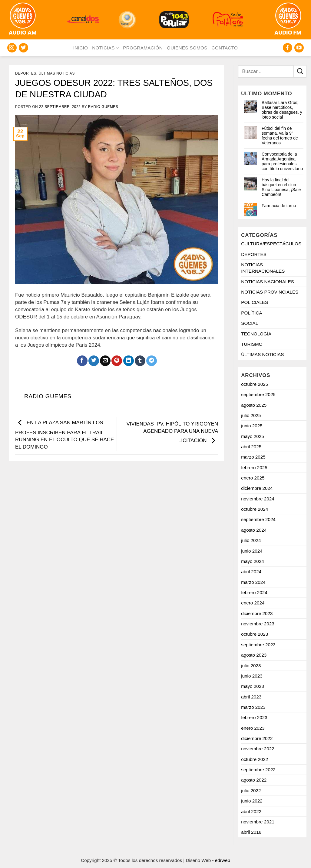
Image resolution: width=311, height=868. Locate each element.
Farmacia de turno (279, 206)
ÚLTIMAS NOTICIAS (57, 73)
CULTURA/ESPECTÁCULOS (271, 244)
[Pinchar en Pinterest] (117, 361)
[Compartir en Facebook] (82, 361)
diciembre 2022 (257, 738)
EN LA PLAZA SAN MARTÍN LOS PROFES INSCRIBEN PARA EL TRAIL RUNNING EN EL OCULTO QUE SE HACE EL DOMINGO (65, 435)
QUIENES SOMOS (187, 48)
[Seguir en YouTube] (299, 48)
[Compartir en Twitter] (94, 361)
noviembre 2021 (258, 822)
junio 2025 (252, 426)
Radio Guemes (103, 107)
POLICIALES (255, 302)
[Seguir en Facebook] (288, 48)
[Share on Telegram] (152, 361)
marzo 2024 (253, 582)
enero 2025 (253, 478)
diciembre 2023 (257, 613)
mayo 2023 (252, 686)
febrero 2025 (254, 468)
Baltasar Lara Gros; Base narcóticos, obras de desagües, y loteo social (282, 110)
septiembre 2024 (258, 519)
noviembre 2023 (258, 624)
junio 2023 (252, 676)
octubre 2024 (255, 509)
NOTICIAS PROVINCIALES (270, 292)
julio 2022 (251, 791)
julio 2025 (251, 415)
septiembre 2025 (258, 394)
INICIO (81, 48)
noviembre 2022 (258, 749)
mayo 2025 (252, 436)
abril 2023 (251, 697)
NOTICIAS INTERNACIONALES (263, 268)
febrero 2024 (254, 592)
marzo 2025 (253, 457)
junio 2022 (252, 801)
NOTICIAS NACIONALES (268, 282)
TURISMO (252, 344)
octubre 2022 (255, 759)
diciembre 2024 (257, 488)
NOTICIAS (105, 48)
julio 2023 (251, 666)
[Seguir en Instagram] (12, 48)
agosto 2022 (254, 780)
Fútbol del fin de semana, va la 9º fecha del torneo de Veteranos (280, 136)
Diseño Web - (208, 860)
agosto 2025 (254, 405)
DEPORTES (26, 73)
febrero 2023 (254, 717)
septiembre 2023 (258, 645)
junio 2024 (252, 551)
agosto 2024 (254, 530)
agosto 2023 (254, 655)
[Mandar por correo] (105, 361)
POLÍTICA (252, 313)
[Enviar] (300, 71)
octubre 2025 (255, 384)
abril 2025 (251, 447)
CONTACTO (225, 48)
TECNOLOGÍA (256, 334)
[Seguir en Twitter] (23, 48)
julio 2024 (251, 540)
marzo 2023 (253, 707)
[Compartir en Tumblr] (140, 361)
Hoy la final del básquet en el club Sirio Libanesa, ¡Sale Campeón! (281, 187)
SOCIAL (250, 323)
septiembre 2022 (258, 770)
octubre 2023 (255, 634)
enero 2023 (253, 728)
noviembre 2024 (258, 499)
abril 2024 (251, 572)
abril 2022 (251, 811)
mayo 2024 (252, 561)
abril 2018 (251, 832)
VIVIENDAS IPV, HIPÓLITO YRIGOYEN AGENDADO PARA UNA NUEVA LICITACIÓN (172, 432)
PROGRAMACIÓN (143, 48)
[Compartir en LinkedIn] (129, 361)
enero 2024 (253, 603)
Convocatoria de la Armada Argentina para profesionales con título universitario (282, 161)
